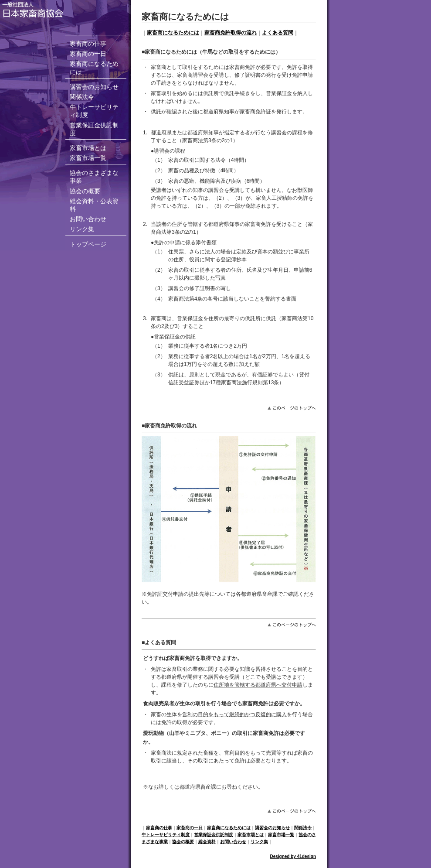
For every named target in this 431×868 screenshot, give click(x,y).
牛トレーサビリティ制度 (166, 835)
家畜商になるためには (173, 33)
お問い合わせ (88, 219)
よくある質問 (278, 33)
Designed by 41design (293, 856)
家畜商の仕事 (88, 44)
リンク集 (82, 229)
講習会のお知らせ (94, 87)
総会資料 (207, 842)
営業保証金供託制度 (214, 835)
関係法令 (82, 97)
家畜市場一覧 (88, 158)
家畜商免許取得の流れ (231, 33)
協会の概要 (85, 191)
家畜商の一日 (88, 54)
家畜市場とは (88, 148)
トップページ (88, 244)
